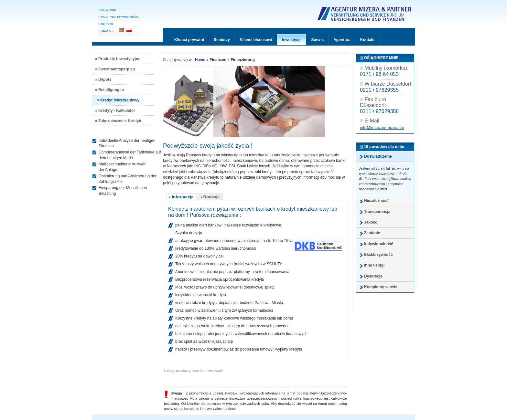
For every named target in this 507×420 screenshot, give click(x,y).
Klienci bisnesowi (256, 40)
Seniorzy (222, 40)
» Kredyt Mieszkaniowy (118, 100)
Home (200, 60)
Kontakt (367, 40)
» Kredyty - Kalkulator (115, 110)
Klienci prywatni (189, 40)
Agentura (342, 40)
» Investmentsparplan (115, 69)
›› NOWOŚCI (107, 10)
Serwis (317, 40)
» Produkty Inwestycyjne (118, 59)
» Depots (103, 79)
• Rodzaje (210, 197)
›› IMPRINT (106, 24)
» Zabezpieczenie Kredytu (119, 121)
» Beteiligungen (109, 90)
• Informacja (181, 197)
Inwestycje (292, 40)
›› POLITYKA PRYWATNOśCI (119, 17)
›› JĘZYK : (108, 31)
